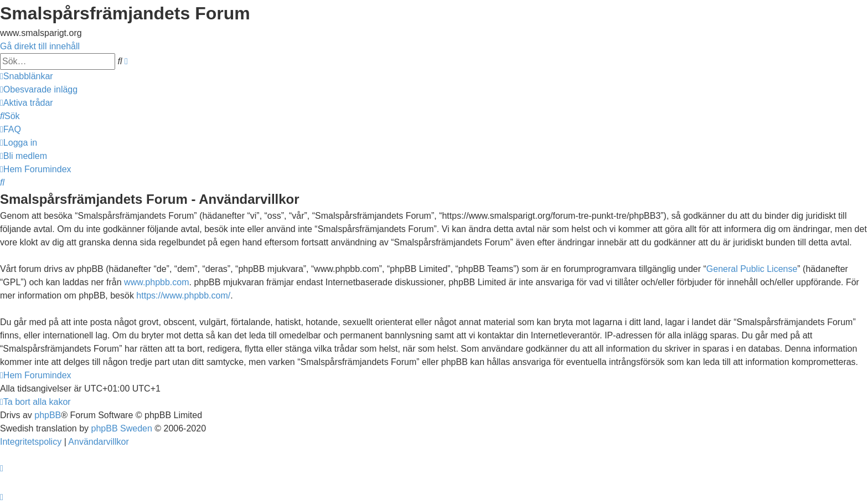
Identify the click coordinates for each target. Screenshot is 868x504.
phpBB (48, 415)
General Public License (752, 269)
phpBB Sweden (122, 428)
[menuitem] (39, 89)
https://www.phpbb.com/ (183, 295)
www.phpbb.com (156, 282)
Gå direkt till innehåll (40, 46)
